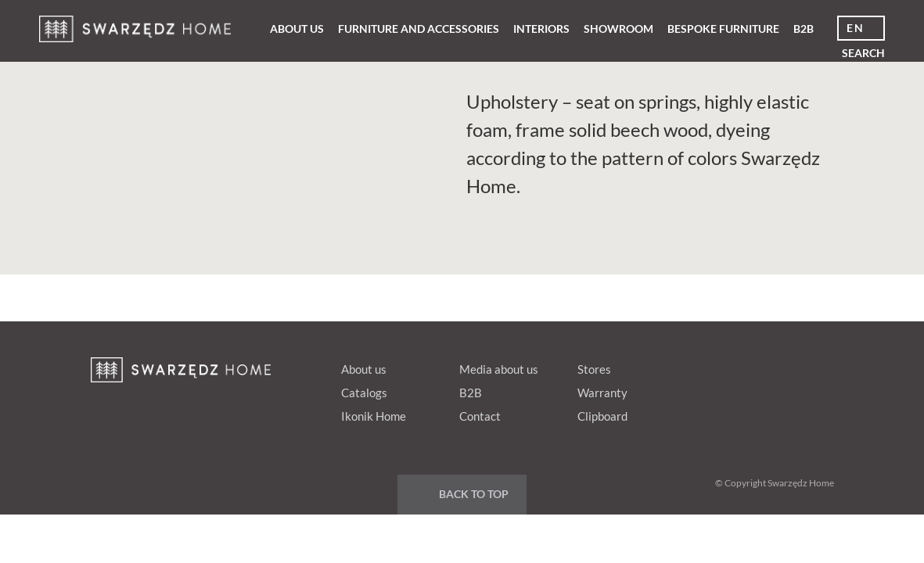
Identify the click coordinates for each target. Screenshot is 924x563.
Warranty (602, 393)
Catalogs (364, 393)
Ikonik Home (374, 416)
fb (696, 366)
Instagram (814, 366)
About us (297, 29)
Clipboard (602, 416)
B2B (804, 29)
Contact (480, 416)
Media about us (499, 369)
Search (863, 53)
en (855, 28)
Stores (594, 369)
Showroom (618, 29)
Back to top (474, 494)
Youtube (785, 366)
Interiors (541, 29)
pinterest (725, 366)
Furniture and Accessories (419, 29)
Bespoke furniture (723, 29)
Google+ (755, 366)
